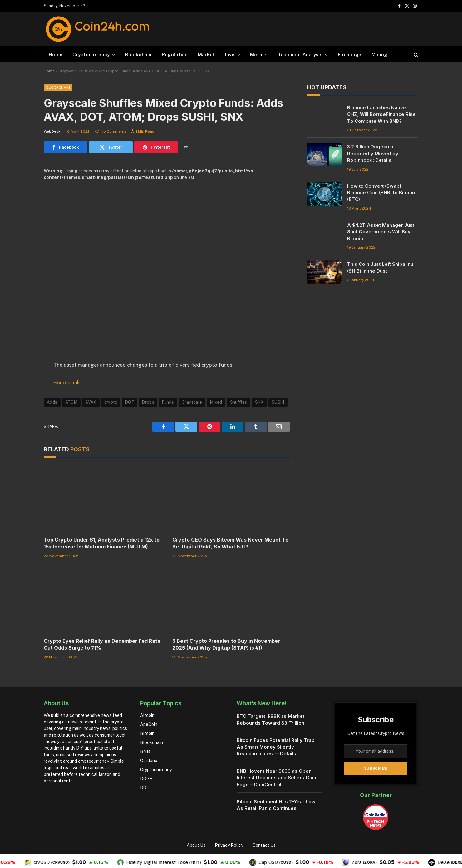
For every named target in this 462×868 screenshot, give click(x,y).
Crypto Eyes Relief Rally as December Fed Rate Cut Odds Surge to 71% (102, 644)
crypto (111, 402)
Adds (52, 402)
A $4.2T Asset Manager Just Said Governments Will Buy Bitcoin (381, 232)
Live (230, 55)
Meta (256, 55)
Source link (67, 383)
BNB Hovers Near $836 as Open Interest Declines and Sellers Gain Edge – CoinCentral (276, 778)
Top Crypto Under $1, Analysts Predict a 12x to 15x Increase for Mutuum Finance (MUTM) (102, 543)
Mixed (216, 402)
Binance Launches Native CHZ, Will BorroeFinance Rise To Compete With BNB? (381, 114)
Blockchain (138, 55)
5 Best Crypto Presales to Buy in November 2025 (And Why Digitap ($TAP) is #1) (226, 644)
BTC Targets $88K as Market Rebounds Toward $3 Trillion (270, 719)
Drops (148, 402)
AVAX (91, 402)
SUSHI (278, 402)
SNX (259, 402)
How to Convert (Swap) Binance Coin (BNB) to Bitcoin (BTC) (381, 193)
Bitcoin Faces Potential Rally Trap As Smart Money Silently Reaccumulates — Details (276, 747)
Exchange (349, 55)
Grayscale (192, 402)
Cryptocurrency (91, 55)
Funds (168, 402)
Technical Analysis (300, 55)
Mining (379, 55)
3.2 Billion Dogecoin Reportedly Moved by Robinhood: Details (373, 153)
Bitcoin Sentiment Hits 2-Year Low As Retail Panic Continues (276, 805)
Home (56, 55)
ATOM (71, 402)
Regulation (175, 55)
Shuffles (239, 402)
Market (206, 55)
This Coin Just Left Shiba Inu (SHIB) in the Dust (380, 267)
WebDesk (52, 131)
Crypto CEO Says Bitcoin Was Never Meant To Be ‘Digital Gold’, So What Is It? (230, 543)
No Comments (111, 131)
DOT (130, 402)
